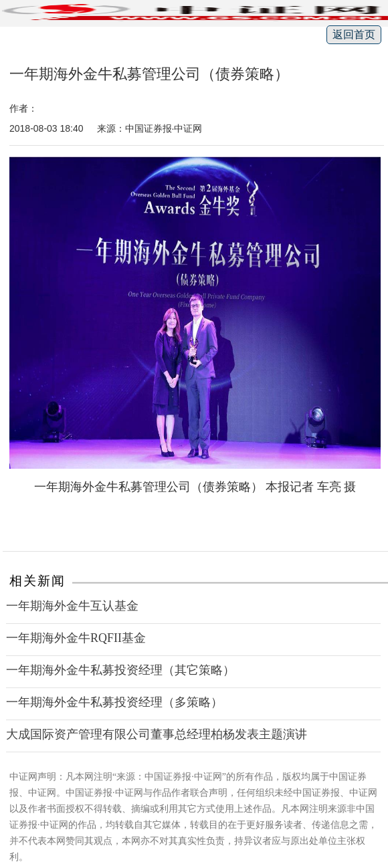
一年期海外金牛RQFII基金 (76, 638)
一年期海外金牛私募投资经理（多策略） (114, 702)
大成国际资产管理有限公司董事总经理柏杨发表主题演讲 (157, 734)
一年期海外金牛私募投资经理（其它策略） (120, 670)
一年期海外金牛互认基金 (72, 606)
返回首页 (354, 34)
